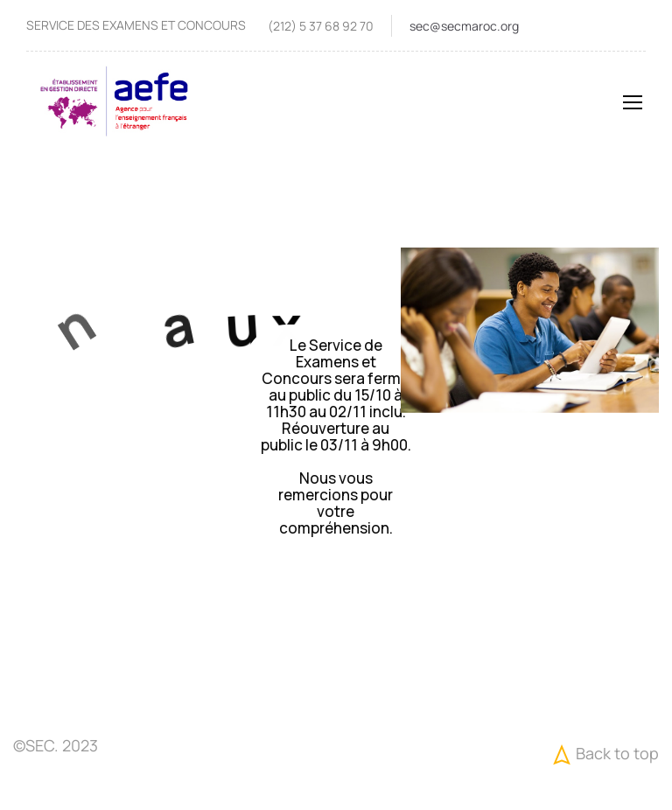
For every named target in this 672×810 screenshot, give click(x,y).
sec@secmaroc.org (464, 26)
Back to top (603, 754)
